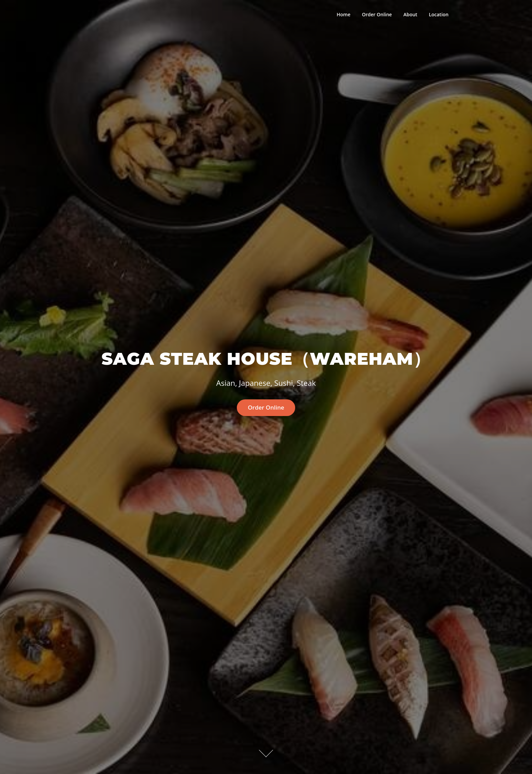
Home (344, 14)
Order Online (377, 14)
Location (439, 14)
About (410, 14)
